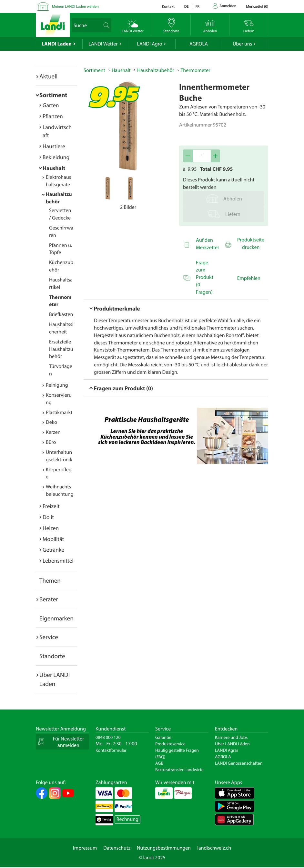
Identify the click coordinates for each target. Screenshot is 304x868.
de (187, 7)
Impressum (85, 848)
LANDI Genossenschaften (239, 763)
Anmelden (228, 6)
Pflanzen (53, 116)
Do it (48, 517)
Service (49, 637)
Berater (49, 599)
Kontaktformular (111, 750)
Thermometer (196, 70)
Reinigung (57, 385)
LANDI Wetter (103, 44)
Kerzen (53, 432)
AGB (159, 763)
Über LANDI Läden (232, 744)
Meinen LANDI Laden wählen (75, 7)
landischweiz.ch (214, 848)
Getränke (53, 550)
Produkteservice (170, 744)
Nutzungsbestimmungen (164, 848)
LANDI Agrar (227, 750)
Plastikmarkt (59, 413)
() (257, 7)
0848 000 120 (108, 737)
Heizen (51, 528)
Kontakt (168, 7)
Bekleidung (56, 157)
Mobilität (53, 539)
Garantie (163, 737)
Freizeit (51, 506)
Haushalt (54, 168)
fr (198, 7)
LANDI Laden (57, 44)
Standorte (52, 656)
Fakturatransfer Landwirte (179, 770)
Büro (51, 442)
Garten (51, 105)
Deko (51, 422)
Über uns (242, 44)
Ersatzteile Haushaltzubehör (61, 349)
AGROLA (199, 44)
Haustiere (54, 146)
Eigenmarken (56, 618)
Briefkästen (61, 314)
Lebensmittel (58, 561)
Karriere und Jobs (231, 737)
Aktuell (48, 76)
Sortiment (53, 95)
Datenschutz (117, 848)
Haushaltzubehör (156, 70)
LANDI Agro (149, 44)
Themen (50, 580)
